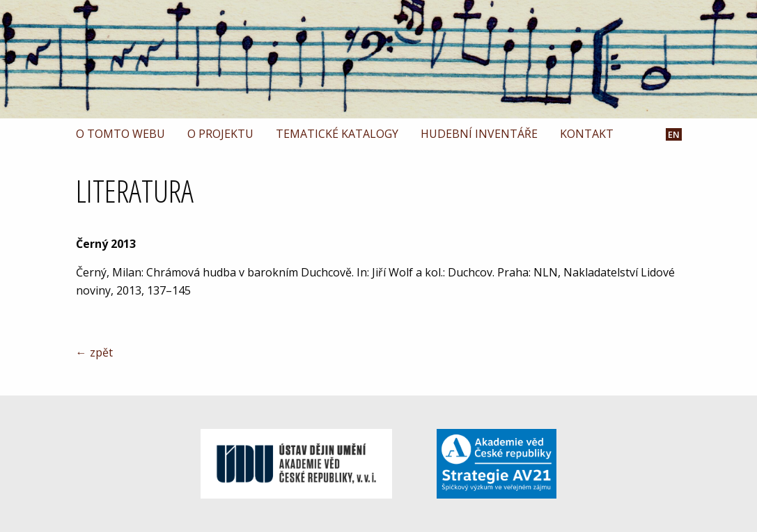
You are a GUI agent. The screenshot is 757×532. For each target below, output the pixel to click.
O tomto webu (120, 134)
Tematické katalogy (337, 134)
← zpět (94, 352)
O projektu (220, 134)
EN (674, 135)
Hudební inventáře (479, 134)
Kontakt (587, 134)
